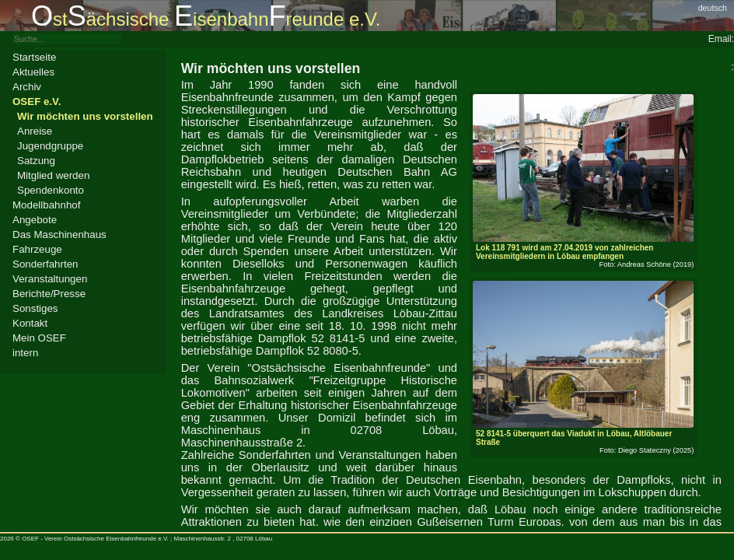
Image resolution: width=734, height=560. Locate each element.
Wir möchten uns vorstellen (85, 116)
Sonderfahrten (45, 264)
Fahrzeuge (37, 249)
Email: (721, 39)
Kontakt (30, 323)
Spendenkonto (51, 190)
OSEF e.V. (37, 101)
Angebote (35, 220)
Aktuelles (33, 72)
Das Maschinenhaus (59, 234)
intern (25, 353)
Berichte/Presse (49, 294)
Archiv (27, 87)
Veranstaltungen (50, 279)
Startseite (34, 57)
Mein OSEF (39, 338)
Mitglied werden (53, 175)
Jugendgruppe (50, 146)
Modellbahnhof (46, 205)
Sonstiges (35, 308)
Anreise (35, 131)
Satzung (36, 161)
